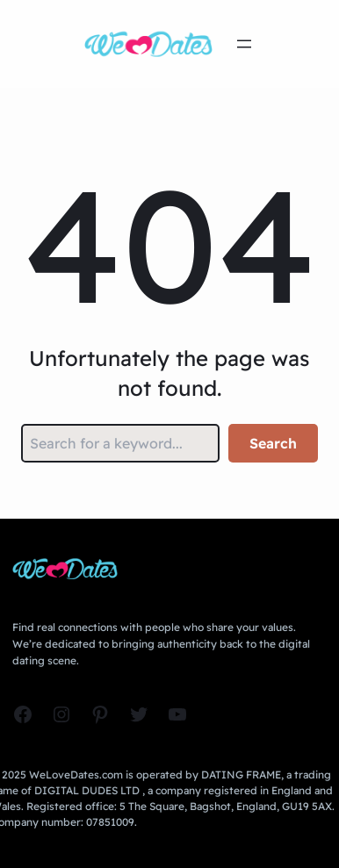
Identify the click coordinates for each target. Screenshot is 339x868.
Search (273, 443)
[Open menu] (244, 44)
